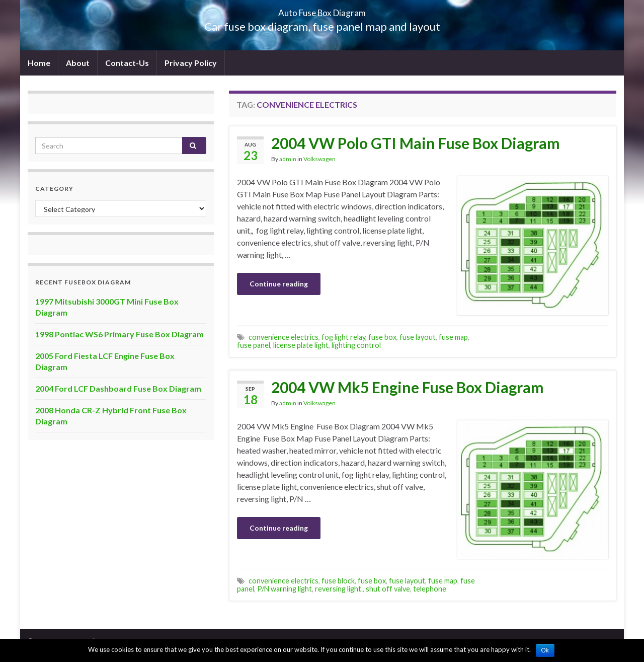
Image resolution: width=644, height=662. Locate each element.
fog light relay (343, 337)
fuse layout (418, 337)
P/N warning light (285, 589)
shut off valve (388, 589)
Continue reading (279, 284)
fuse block (338, 581)
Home (39, 63)
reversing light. (339, 589)
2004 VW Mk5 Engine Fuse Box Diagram (408, 387)
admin (288, 159)
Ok (545, 650)
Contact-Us (127, 63)
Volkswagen (319, 159)
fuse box (382, 337)
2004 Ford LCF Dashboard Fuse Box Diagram (118, 388)
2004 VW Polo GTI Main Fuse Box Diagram (416, 143)
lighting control (356, 345)
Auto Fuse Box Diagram (322, 10)
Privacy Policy (191, 63)
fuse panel (254, 345)
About (78, 63)
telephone (430, 589)
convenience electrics (284, 337)
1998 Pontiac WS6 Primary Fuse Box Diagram (119, 334)
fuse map (453, 337)
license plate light (301, 345)
